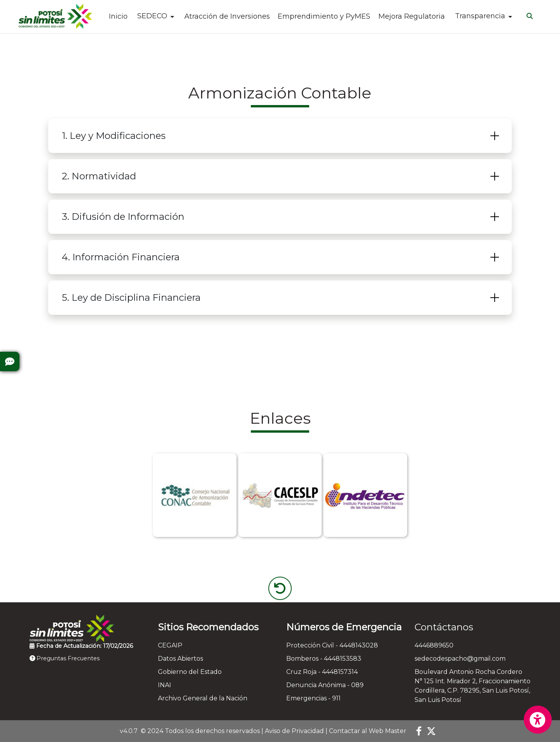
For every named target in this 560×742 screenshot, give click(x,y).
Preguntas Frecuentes (65, 658)
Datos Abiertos (180, 659)
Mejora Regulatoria (412, 16)
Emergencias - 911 (313, 698)
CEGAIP (170, 645)
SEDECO (152, 16)
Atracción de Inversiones (227, 16)
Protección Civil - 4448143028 (332, 645)
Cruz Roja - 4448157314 (322, 672)
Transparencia (480, 16)
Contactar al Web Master (368, 731)
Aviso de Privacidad (294, 731)
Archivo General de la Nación (203, 698)
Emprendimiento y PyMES (324, 16)
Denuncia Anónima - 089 (325, 685)
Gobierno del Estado (190, 672)
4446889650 (434, 645)
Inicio (118, 16)
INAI (164, 685)
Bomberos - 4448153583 (324, 659)
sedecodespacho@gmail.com (460, 659)
